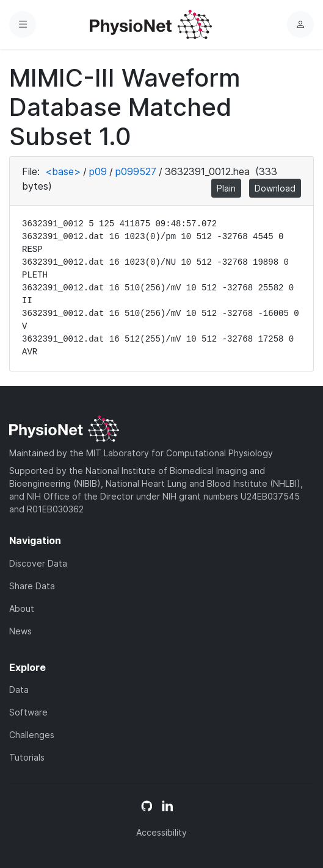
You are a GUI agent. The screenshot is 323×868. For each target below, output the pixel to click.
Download (275, 188)
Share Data (32, 586)
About (22, 608)
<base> (63, 171)
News (20, 631)
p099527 (136, 171)
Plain (226, 188)
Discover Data (38, 563)
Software (28, 712)
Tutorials (27, 757)
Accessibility (161, 832)
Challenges (32, 735)
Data (19, 690)
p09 (98, 171)
